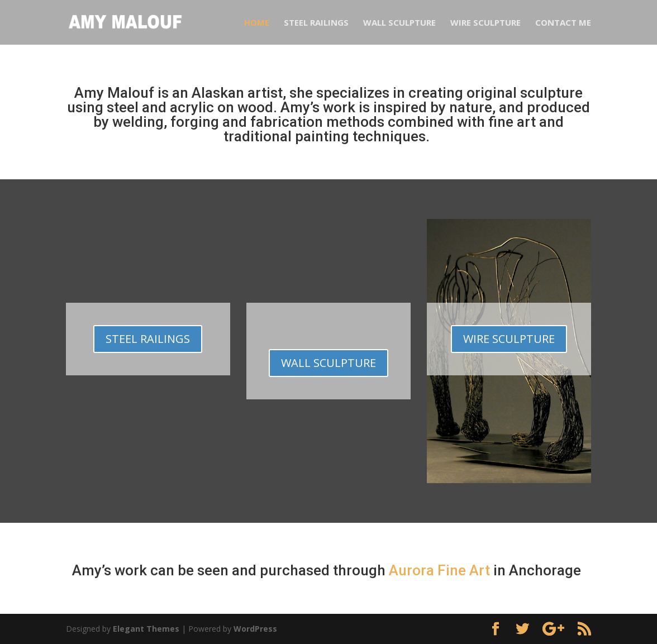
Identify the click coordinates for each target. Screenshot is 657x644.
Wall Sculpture (399, 23)
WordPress (255, 629)
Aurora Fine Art (439, 570)
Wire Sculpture (485, 23)
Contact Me (563, 23)
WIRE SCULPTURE (509, 339)
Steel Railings (316, 23)
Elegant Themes (146, 629)
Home (257, 23)
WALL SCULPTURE (328, 363)
